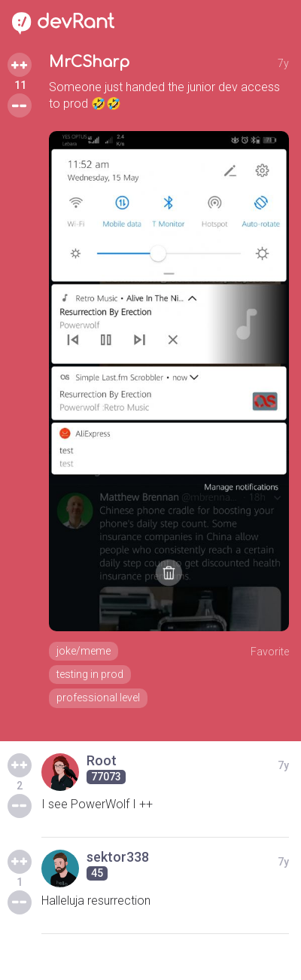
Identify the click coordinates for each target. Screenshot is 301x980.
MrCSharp (89, 62)
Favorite (270, 652)
